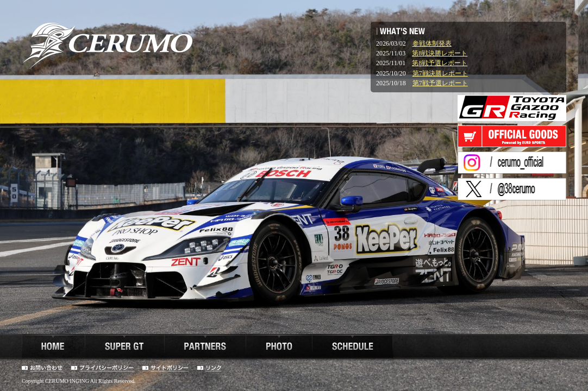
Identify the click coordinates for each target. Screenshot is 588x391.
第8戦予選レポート (440, 63)
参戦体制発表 (432, 43)
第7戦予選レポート (440, 83)
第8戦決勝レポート (440, 53)
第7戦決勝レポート (440, 73)
